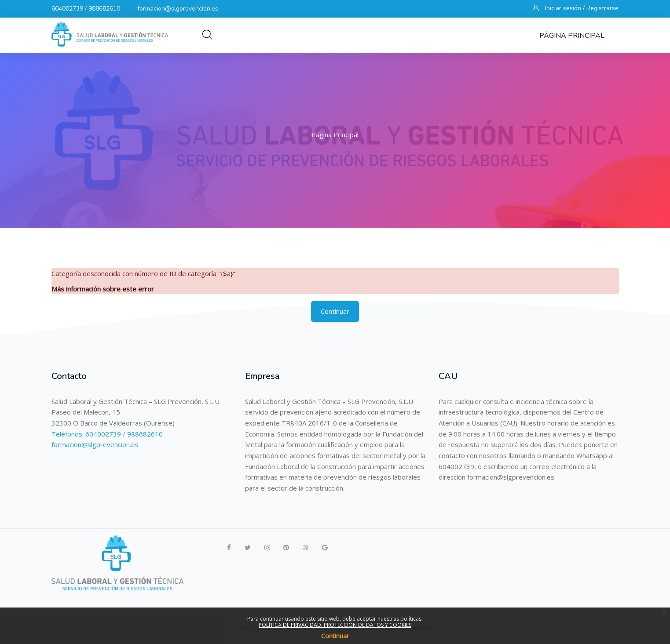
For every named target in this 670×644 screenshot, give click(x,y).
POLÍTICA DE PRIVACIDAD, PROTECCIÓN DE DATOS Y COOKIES (335, 625)
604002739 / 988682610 (86, 9)
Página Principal (335, 135)
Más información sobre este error (103, 289)
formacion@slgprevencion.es (178, 9)
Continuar (335, 311)
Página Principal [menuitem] (572, 36)
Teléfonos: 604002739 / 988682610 (107, 434)
